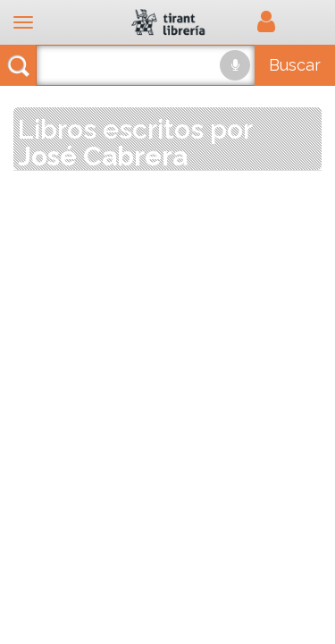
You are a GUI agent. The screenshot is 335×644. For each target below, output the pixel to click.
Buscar (295, 65)
